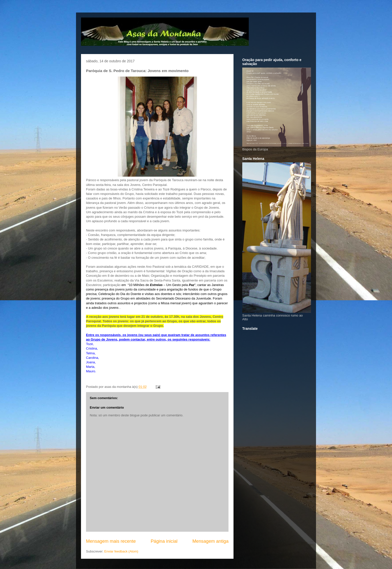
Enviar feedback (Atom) (121, 551)
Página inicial (164, 541)
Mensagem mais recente (111, 541)
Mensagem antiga (210, 541)
